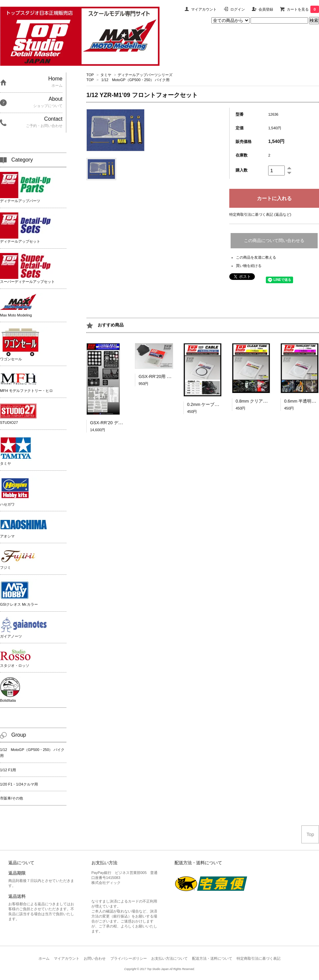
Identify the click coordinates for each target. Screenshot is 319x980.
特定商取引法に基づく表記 (259, 958)
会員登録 (266, 9)
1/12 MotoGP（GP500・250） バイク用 (135, 80)
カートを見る (303, 9)
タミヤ (106, 75)
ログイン (238, 9)
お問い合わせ (95, 958)
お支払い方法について (169, 958)
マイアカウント (204, 9)
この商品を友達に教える (256, 257)
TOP (90, 75)
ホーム (44, 958)
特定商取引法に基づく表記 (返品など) (260, 214)
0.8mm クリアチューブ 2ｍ (264, 401)
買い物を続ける (249, 266)
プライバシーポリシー (129, 958)
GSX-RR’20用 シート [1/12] (165, 376)
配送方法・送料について (212, 958)
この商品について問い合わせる (274, 241)
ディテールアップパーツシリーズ (145, 75)
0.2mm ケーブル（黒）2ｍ (213, 404)
